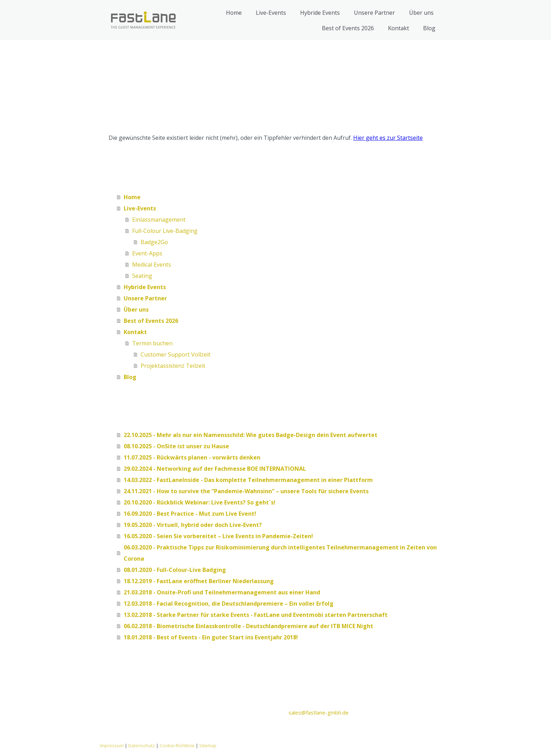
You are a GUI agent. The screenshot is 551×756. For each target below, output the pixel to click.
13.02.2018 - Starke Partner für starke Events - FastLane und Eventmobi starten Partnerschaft (256, 615)
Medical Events (152, 265)
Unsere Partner (374, 13)
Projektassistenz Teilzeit (173, 366)
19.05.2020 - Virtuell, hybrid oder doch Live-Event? (193, 525)
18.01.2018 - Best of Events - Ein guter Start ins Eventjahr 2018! (211, 637)
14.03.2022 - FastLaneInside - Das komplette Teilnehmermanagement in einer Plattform (248, 480)
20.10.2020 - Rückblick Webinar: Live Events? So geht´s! (200, 502)
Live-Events (271, 13)
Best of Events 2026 (348, 28)
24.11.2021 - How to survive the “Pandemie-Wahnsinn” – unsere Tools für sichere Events (246, 491)
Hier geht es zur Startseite (388, 138)
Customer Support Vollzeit (176, 354)
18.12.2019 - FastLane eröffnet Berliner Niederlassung (199, 581)
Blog (429, 28)
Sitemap (208, 745)
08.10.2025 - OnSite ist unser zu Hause (176, 446)
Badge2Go (154, 242)
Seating (142, 276)
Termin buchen (152, 343)
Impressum (112, 745)
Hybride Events (320, 13)
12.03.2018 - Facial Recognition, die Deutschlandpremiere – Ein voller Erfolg (229, 604)
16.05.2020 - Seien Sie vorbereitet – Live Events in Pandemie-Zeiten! (218, 536)
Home (234, 13)
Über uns (421, 13)
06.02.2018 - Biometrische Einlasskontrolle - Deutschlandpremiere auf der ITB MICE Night (248, 626)
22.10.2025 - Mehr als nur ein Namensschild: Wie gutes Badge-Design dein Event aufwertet (251, 435)
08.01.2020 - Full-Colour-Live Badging (175, 570)
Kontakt (398, 28)
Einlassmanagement (159, 220)
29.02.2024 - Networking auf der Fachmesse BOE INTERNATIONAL (215, 469)
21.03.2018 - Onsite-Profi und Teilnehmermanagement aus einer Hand (222, 592)
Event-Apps (147, 253)
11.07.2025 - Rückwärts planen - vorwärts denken (192, 457)
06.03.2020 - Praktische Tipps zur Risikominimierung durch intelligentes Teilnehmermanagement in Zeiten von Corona (280, 553)
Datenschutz (142, 745)
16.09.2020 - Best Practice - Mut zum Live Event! (190, 514)
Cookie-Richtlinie (177, 745)
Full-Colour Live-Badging (165, 231)
